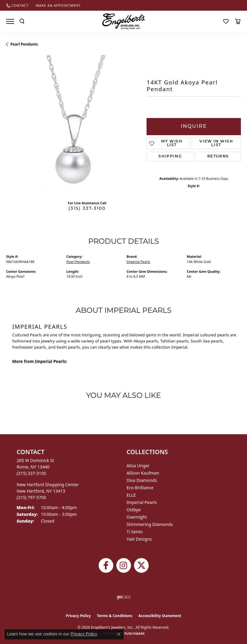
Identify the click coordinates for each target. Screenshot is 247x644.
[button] (22, 21)
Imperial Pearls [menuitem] (142, 502)
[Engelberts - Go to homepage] (124, 21)
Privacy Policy (78, 616)
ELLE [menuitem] (131, 495)
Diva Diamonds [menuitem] (142, 480)
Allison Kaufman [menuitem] (143, 473)
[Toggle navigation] (10, 21)
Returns (218, 157)
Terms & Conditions (114, 616)
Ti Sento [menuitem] (135, 532)
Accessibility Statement (160, 616)
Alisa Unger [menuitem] (138, 466)
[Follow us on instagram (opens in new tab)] (124, 565)
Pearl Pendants (24, 44)
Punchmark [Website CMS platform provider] (134, 634)
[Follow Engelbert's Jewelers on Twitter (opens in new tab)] (141, 565)
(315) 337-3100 (87, 209)
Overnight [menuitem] (137, 517)
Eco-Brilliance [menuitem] (140, 488)
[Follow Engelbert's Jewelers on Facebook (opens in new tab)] (106, 565)
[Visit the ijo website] (123, 597)
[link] (17, 5)
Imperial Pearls (138, 262)
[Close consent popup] (119, 634)
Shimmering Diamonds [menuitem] (150, 524)
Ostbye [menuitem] (134, 510)
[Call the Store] (32, 473)
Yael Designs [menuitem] (139, 539)
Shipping (170, 157)
